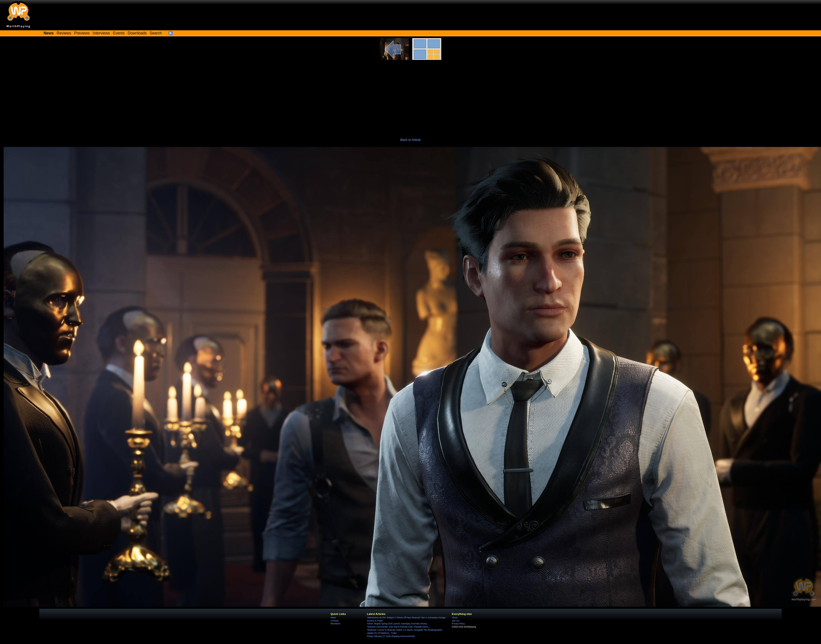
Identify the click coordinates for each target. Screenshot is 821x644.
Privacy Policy (458, 624)
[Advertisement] (410, 96)
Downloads (137, 33)
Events (119, 33)
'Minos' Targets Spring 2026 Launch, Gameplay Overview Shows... (398, 624)
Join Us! (455, 621)
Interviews (101, 33)
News (333, 618)
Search (156, 33)
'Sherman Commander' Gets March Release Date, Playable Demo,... (398, 627)
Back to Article (410, 140)
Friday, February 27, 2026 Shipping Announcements (391, 636)
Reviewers (335, 624)
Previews (82, 33)
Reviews (64, 33)
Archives (334, 621)
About (454, 618)
